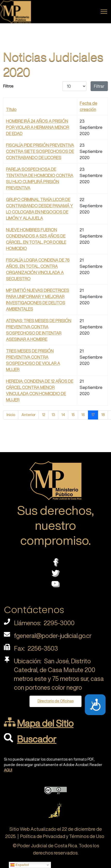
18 (103, 415)
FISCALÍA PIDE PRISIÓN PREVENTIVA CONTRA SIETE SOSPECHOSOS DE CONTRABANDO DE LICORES (40, 151)
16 (83, 415)
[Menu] (104, 12)
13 (53, 415)
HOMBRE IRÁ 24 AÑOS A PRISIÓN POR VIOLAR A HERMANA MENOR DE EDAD (38, 127)
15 (73, 415)
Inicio (11, 415)
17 (93, 415)
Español (20, 865)
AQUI (8, 770)
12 (43, 415)
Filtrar (99, 86)
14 (63, 415)
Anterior (28, 415)
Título (11, 109)
